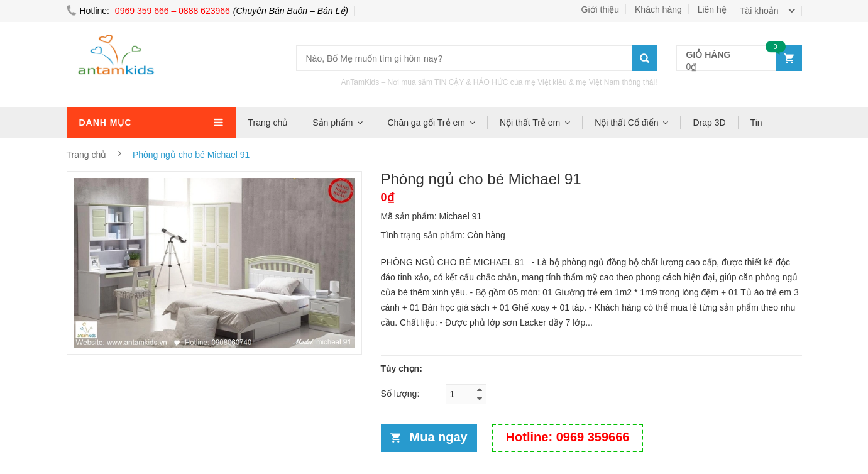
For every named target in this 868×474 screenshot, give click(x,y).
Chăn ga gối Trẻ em (426, 123)
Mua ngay (439, 437)
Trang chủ (268, 123)
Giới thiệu (601, 9)
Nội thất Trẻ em (530, 123)
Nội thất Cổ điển (626, 123)
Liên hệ (712, 9)
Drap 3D (709, 123)
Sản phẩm (332, 123)
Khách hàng (658, 9)
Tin (756, 123)
